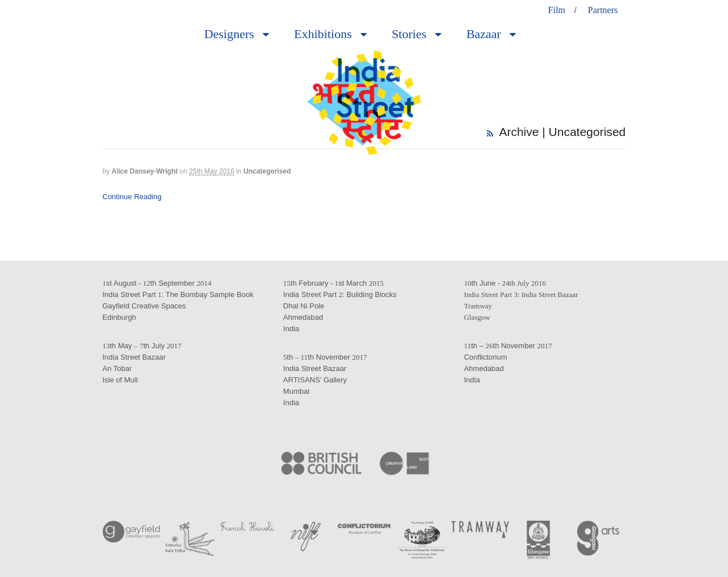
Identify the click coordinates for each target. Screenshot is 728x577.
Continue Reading (132, 197)
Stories (409, 34)
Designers (229, 34)
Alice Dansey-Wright (144, 171)
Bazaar (484, 34)
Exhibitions (323, 34)
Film (557, 10)
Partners (603, 10)
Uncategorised (267, 171)
